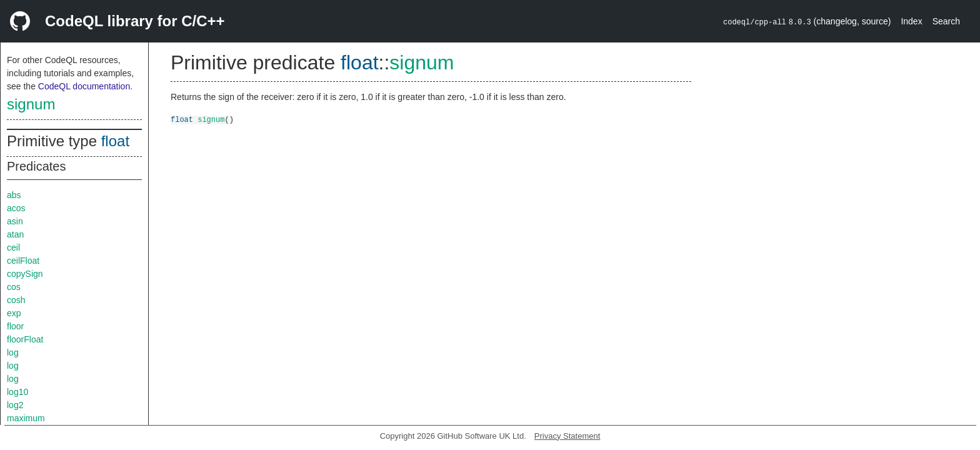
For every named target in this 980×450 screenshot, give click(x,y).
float (115, 141)
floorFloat (25, 339)
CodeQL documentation (84, 86)
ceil (13, 247)
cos (14, 287)
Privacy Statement (567, 436)
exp (14, 313)
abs (14, 195)
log (13, 352)
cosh (16, 300)
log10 (17, 392)
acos (16, 208)
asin (15, 221)
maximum (26, 418)
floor (15, 326)
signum (31, 104)
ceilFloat (23, 261)
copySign (25, 274)
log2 (15, 405)
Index (911, 21)
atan (15, 234)
